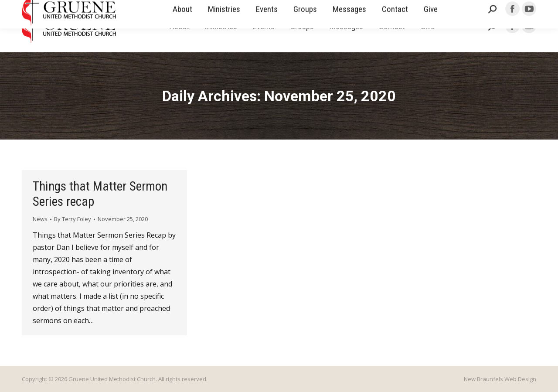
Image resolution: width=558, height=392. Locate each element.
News (40, 219)
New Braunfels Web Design (500, 379)
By (73, 219)
